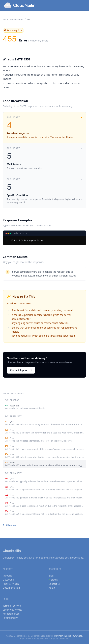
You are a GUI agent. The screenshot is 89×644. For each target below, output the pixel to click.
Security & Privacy (12, 610)
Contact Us (55, 584)
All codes (9, 525)
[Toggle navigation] (83, 5)
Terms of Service (12, 606)
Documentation (11, 588)
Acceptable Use (11, 614)
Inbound (7, 576)
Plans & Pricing (11, 584)
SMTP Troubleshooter (13, 20)
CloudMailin (12, 551)
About (52, 588)
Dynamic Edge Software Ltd (69, 636)
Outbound (8, 580)
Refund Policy (10, 618)
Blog (51, 576)
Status (54, 580)
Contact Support (21, 370)
